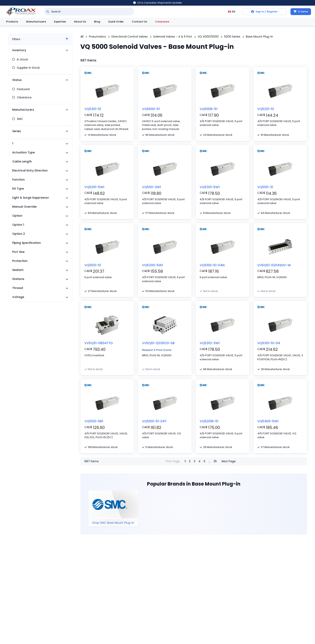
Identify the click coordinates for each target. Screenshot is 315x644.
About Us (80, 22)
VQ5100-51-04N (212, 265)
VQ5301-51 (93, 109)
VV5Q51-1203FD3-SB (158, 343)
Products (12, 22)
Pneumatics (97, 37)
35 (215, 461)
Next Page (229, 461)
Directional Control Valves (130, 37)
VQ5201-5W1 (94, 187)
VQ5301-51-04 (269, 343)
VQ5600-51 (151, 109)
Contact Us (139, 22)
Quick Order (116, 22)
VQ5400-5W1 (268, 421)
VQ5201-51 (266, 109)
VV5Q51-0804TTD (99, 343)
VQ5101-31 (265, 187)
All (82, 37)
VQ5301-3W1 (210, 343)
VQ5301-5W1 (210, 187)
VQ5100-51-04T (154, 421)
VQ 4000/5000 (208, 37)
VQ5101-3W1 (151, 187)
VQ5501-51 (93, 265)
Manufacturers (36, 22)
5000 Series (232, 37)
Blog (97, 22)
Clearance (162, 22)
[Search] (48, 12)
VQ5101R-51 (209, 109)
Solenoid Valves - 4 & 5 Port (173, 37)
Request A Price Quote (157, 350)
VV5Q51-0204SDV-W (274, 265)
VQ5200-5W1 (152, 265)
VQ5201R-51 (209, 421)
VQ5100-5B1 (94, 421)
